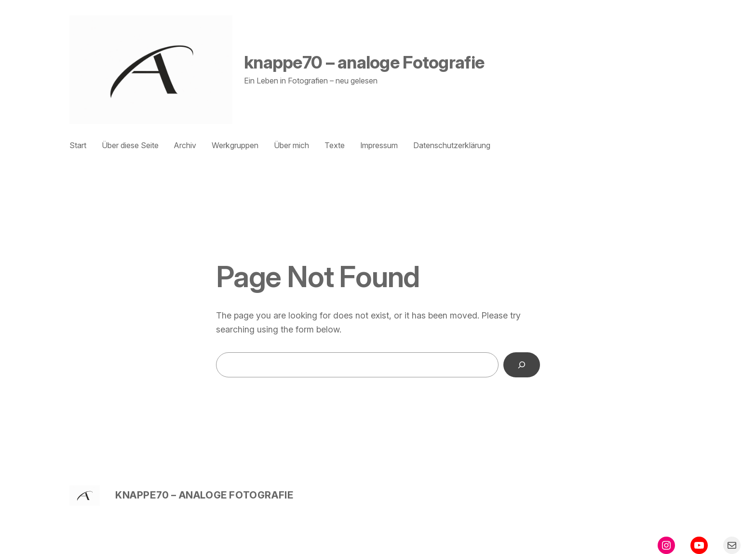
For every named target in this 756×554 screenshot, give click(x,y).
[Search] (522, 365)
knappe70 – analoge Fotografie (364, 62)
